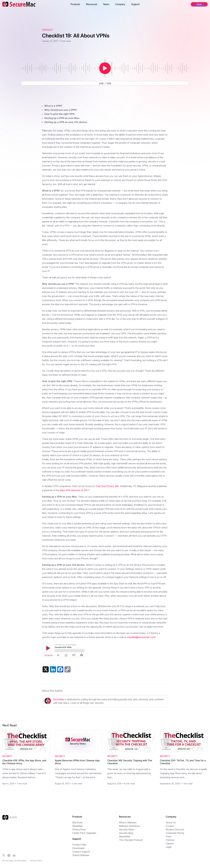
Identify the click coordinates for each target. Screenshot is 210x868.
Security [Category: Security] (7, 756)
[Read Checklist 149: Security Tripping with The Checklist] (131, 741)
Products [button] (75, 4)
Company (120, 4)
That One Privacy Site (107, 486)
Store (199, 4)
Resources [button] (92, 4)
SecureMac (59, 699)
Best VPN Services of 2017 (74, 490)
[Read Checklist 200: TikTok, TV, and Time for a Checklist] (184, 741)
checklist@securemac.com (141, 637)
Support (135, 4)
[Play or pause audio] (105, 68)
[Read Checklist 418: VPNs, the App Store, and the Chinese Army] (26, 741)
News (106, 4)
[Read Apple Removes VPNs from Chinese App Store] (79, 741)
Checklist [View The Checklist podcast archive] (48, 30)
